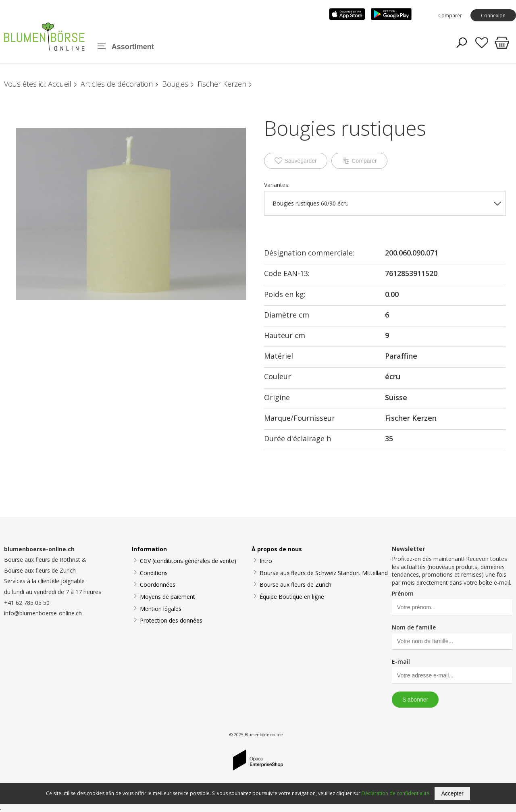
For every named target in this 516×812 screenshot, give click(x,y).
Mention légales (161, 609)
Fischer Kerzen (222, 84)
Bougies (175, 84)
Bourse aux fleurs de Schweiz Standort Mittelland (324, 573)
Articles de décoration (117, 84)
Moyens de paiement (167, 597)
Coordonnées (158, 585)
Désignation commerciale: (309, 253)
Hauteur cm (285, 335)
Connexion (493, 16)
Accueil (60, 84)
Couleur (278, 376)
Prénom (403, 593)
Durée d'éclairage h (298, 438)
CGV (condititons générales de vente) (188, 561)
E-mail (401, 661)
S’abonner (415, 700)
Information (149, 549)
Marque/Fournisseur (300, 418)
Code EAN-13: (287, 273)
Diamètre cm (287, 315)
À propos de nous (277, 549)
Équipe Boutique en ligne (292, 597)
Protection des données (171, 620)
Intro (266, 561)
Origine (277, 397)
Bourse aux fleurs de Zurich (295, 585)
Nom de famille (414, 627)
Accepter (452, 793)
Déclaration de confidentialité (395, 793)
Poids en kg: (285, 294)
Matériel (279, 356)
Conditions (154, 573)
